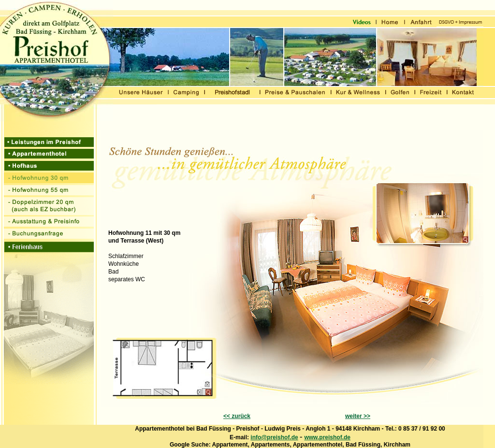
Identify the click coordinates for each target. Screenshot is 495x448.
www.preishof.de (327, 437)
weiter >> (358, 416)
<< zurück (237, 416)
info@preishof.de (274, 437)
